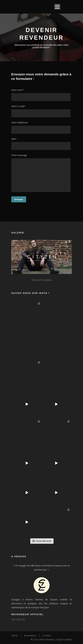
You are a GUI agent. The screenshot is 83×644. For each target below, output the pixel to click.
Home (14, 635)
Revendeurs (30, 635)
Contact (47, 635)
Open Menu (57, 7)
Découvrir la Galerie (41, 280)
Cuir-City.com (18, 619)
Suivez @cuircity (42, 541)
